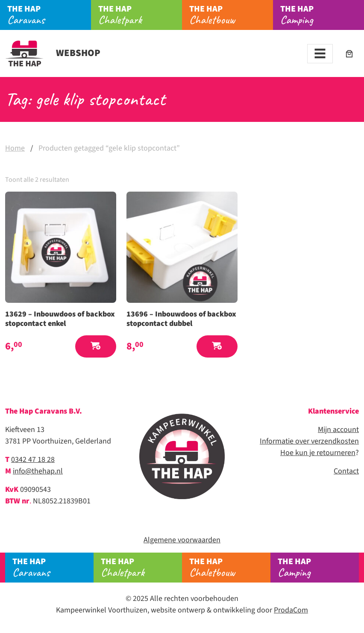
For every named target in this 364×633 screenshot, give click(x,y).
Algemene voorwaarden (182, 540)
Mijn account (338, 430)
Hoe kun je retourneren (318, 453)
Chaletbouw (231, 15)
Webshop (53, 53)
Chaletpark (140, 15)
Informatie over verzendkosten (309, 441)
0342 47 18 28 (33, 460)
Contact (346, 471)
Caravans (49, 15)
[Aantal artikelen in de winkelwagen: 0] (349, 54)
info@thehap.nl (38, 471)
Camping (322, 15)
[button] (96, 347)
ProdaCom (291, 610)
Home (15, 148)
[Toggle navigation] (320, 54)
